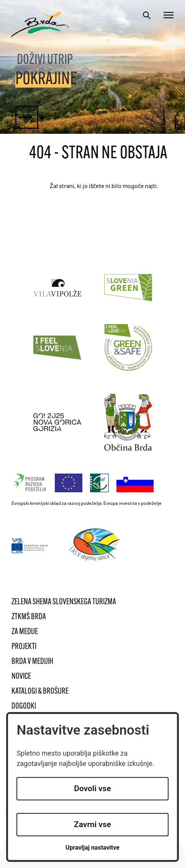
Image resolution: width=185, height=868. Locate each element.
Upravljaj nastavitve (92, 848)
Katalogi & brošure (40, 692)
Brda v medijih (32, 662)
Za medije (25, 632)
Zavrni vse (92, 824)
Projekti (24, 647)
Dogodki (24, 707)
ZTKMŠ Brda (29, 617)
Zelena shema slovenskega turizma (64, 602)
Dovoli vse (92, 789)
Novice (21, 677)
